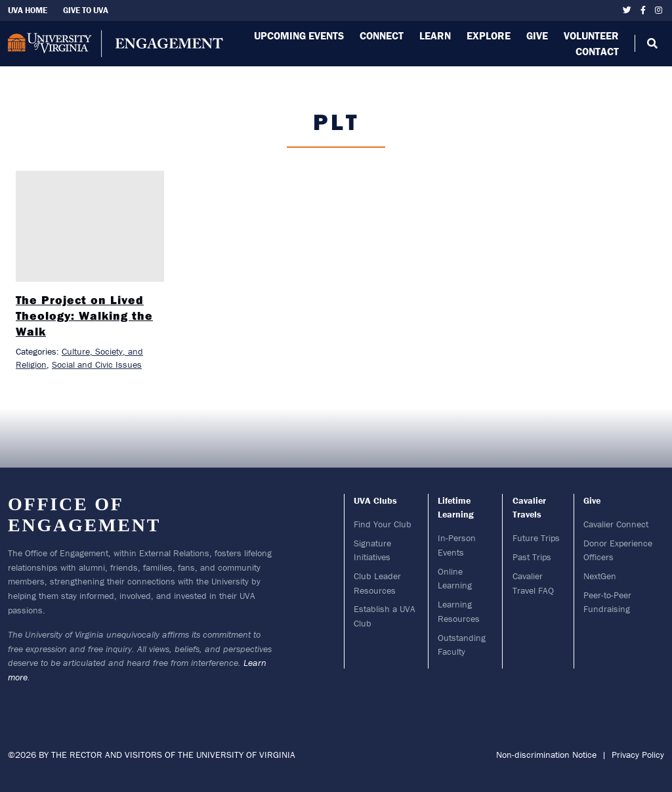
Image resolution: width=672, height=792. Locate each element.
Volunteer (591, 35)
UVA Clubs (375, 500)
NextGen (600, 576)
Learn (435, 35)
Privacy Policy (638, 755)
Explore (489, 35)
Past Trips (532, 557)
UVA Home (28, 10)
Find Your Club (383, 524)
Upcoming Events (299, 35)
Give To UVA (86, 10)
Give (537, 35)
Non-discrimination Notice (546, 755)
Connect (382, 35)
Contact (597, 51)
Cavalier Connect (616, 524)
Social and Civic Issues (97, 364)
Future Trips (536, 538)
